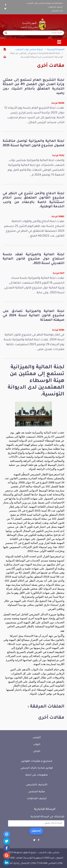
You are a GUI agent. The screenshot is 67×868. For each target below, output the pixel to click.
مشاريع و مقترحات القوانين (37, 761)
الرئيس (37, 738)
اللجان (37, 751)
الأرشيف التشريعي (37, 785)
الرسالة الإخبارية (45, 809)
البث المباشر (57, 11)
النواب (37, 745)
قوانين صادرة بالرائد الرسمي (37, 768)
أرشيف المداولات (55, 7)
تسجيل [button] (36, 831)
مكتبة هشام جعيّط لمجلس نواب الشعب (45, 3)
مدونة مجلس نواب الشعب (29, 50)
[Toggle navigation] (59, 42)
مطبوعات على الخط (37, 775)
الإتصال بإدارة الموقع (17, 864)
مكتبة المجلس (37, 792)
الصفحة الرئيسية (56, 50)
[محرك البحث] (33, 33)
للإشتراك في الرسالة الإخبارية (48, 817)
